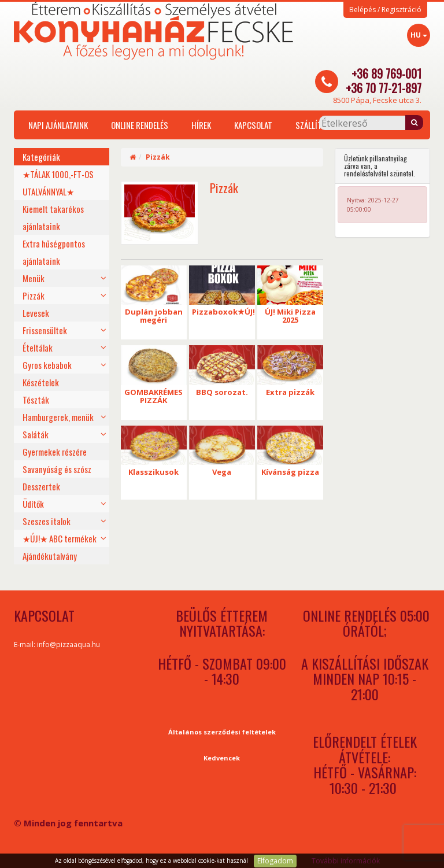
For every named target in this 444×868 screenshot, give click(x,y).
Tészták (36, 400)
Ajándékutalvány (50, 556)
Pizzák (34, 296)
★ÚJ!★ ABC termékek (60, 538)
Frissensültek (45, 330)
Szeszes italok (47, 521)
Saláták (36, 434)
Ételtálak (38, 348)
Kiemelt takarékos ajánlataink (53, 217)
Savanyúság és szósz (57, 469)
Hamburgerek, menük (58, 417)
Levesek (36, 313)
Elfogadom (275, 861)
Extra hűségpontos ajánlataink (54, 252)
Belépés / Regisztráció (385, 10)
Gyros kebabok (47, 365)
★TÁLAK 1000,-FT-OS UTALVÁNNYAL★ (58, 183)
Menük (34, 278)
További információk (346, 861)
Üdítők (33, 504)
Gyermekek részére (55, 452)
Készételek (41, 382)
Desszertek (41, 486)
